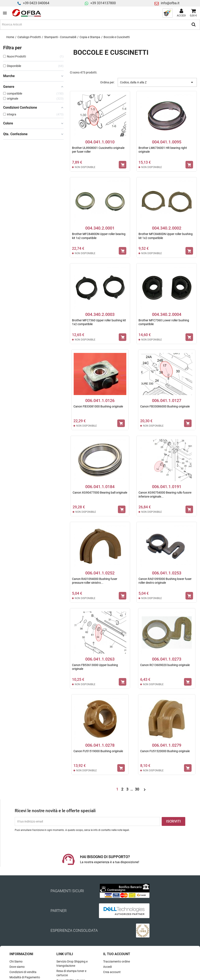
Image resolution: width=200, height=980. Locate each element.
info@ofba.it (170, 3)
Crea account (112, 972)
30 (137, 789)
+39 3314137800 (103, 3)
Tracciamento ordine (117, 961)
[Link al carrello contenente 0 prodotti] (193, 13)
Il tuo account (117, 954)
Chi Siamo (16, 961)
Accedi (107, 967)
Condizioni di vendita (23, 972)
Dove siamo (17, 967)
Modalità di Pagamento (25, 977)
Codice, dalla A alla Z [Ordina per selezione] (157, 82)
